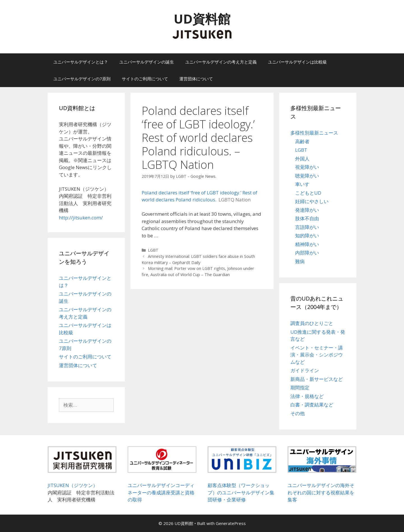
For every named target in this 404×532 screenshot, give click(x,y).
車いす (302, 184)
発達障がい (307, 210)
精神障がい (307, 244)
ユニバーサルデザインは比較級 (297, 62)
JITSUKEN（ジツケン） (73, 485)
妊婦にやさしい (312, 201)
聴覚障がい (307, 176)
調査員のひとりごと (312, 323)
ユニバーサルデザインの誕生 (147, 62)
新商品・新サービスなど (317, 379)
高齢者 (302, 141)
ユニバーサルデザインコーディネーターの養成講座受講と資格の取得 (161, 492)
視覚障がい (307, 167)
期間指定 (300, 387)
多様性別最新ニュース (314, 133)
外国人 (302, 159)
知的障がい (307, 236)
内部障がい (307, 253)
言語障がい (307, 227)
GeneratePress (231, 523)
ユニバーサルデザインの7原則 (82, 79)
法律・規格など (307, 396)
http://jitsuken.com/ (81, 218)
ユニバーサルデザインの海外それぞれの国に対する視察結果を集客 (321, 492)
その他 (298, 413)
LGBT (153, 250)
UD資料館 (202, 19)
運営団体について (196, 79)
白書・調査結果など (312, 405)
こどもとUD (308, 193)
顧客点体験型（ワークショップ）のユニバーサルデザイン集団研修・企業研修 (241, 492)
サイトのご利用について (145, 79)
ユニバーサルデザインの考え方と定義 (221, 62)
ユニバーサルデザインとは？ (81, 62)
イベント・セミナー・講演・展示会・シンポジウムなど (317, 355)
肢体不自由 (307, 218)
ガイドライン (305, 370)
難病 (300, 261)
